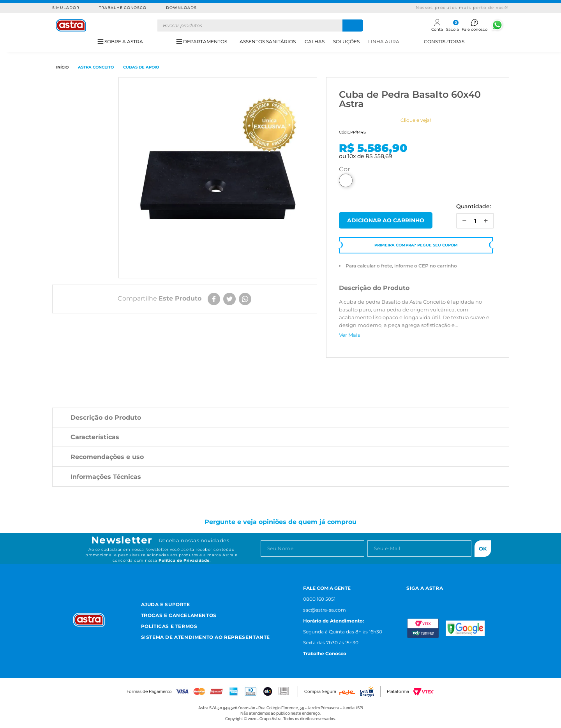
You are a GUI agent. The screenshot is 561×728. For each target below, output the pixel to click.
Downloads (181, 8)
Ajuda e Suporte (166, 604)
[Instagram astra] (410, 598)
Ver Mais (349, 335)
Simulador (66, 8)
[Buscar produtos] (353, 25)
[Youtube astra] (446, 598)
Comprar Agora (386, 220)
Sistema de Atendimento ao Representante (206, 637)
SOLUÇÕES (346, 41)
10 (352, 156)
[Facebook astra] (427, 598)
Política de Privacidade (184, 560)
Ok (483, 549)
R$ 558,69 (379, 156)
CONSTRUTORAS (444, 41)
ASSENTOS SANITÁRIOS (268, 41)
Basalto (346, 180)
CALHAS (315, 41)
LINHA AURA (384, 41)
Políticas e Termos (169, 626)
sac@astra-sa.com (325, 610)
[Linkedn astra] (465, 598)
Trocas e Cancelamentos (179, 615)
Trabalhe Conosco (123, 8)
